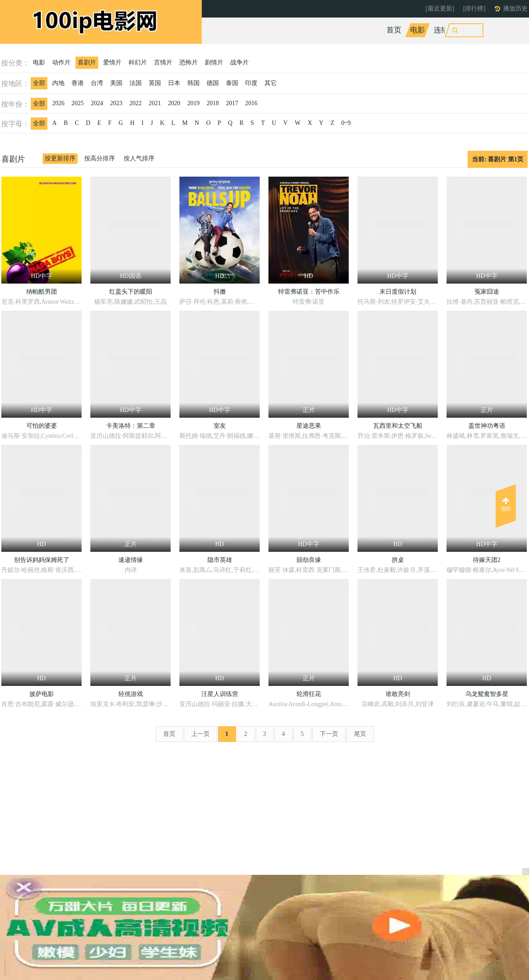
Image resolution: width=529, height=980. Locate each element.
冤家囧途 (487, 292)
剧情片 (214, 62)
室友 (220, 426)
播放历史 (515, 9)
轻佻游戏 (131, 694)
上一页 (200, 734)
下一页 (329, 734)
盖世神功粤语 (487, 426)
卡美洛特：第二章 (131, 426)
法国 (136, 83)
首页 (394, 30)
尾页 (360, 734)
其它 (271, 83)
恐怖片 (189, 62)
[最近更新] (440, 9)
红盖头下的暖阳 (131, 292)
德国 (213, 83)
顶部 (506, 504)
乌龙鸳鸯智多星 (487, 694)
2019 (193, 103)
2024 (97, 103)
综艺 (472, 30)
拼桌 (398, 560)
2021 (155, 103)
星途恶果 (309, 426)
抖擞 (220, 292)
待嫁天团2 (487, 560)
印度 (251, 83)
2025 (78, 103)
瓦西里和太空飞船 (398, 426)
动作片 (61, 62)
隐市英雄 (220, 560)
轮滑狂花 (309, 694)
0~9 (346, 123)
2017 (232, 103)
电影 (418, 30)
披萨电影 (42, 694)
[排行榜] (474, 9)
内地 (58, 83)
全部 (39, 83)
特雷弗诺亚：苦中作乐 (309, 292)
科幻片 (138, 62)
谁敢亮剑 (398, 694)
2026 (58, 103)
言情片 (163, 62)
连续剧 (445, 30)
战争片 (239, 62)
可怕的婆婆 (42, 426)
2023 (116, 103)
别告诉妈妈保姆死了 (42, 560)
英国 (155, 83)
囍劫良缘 (309, 560)
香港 (78, 83)
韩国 (193, 83)
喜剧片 (87, 62)
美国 (116, 83)
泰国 (232, 83)
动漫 (496, 30)
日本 (174, 83)
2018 (213, 103)
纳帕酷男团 (42, 292)
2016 (251, 103)
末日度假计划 (398, 292)
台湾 (97, 83)
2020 (174, 103)
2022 (136, 103)
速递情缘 (131, 560)
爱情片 (112, 62)
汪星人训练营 (220, 694)
